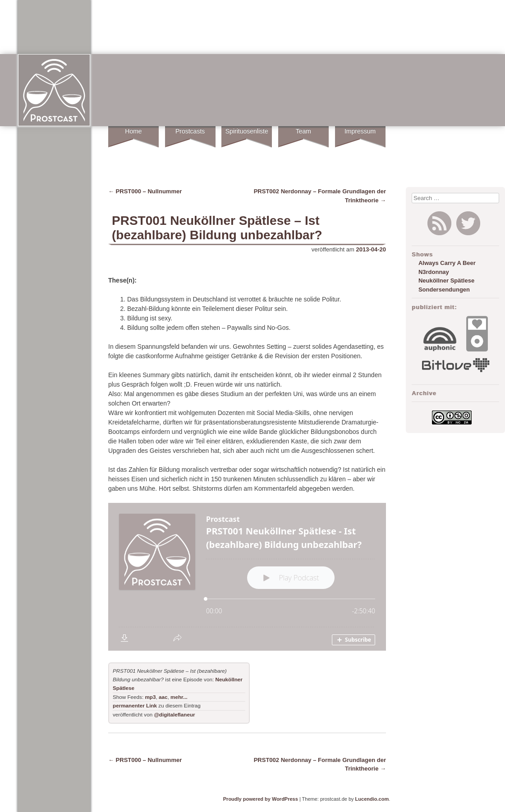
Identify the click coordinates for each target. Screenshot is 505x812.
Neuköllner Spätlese (446, 281)
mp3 (150, 697)
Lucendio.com (372, 799)
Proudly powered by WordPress (261, 799)
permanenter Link (135, 705)
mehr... (179, 697)
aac (163, 697)
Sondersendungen (444, 290)
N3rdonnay (434, 272)
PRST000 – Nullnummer (145, 191)
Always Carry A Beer (447, 263)
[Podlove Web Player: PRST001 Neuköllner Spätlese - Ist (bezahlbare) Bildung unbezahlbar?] (247, 577)
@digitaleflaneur (174, 714)
